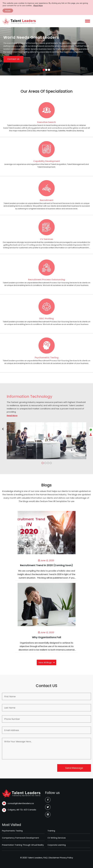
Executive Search (46, 122)
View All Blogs (46, 662)
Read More (38, 6)
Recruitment (47, 200)
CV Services (47, 239)
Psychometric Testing (47, 358)
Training (51, 831)
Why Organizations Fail (47, 637)
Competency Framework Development (21, 838)
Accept (8, 11)
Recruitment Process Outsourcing (46, 280)
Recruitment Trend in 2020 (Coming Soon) (46, 565)
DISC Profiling (46, 319)
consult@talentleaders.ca (21, 803)
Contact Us (13, 59)
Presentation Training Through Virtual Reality (23, 845)
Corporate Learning (57, 845)
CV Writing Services (57, 838)
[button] (3, 429)
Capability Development (47, 161)
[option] (46, 51)
